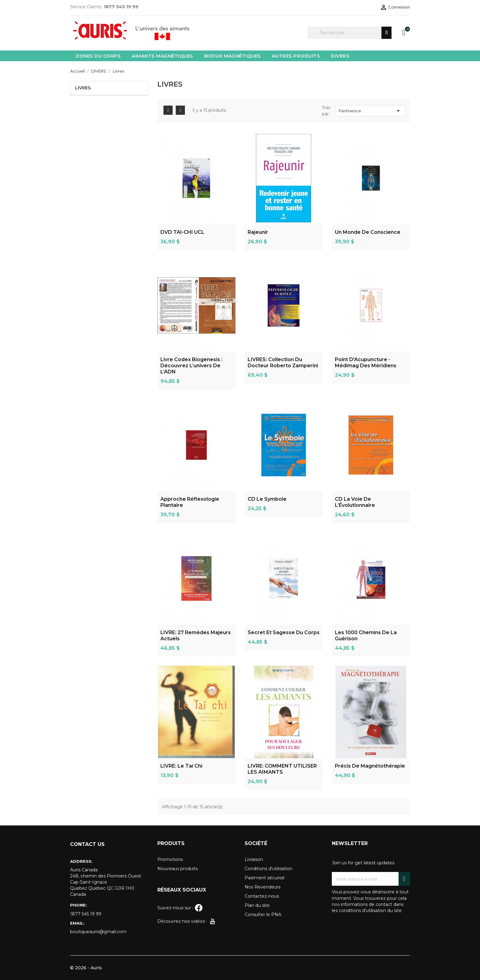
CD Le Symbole (267, 499)
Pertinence (370, 111)
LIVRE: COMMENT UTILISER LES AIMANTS (282, 769)
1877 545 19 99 (86, 914)
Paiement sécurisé (265, 878)
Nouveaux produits (178, 869)
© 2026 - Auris (86, 968)
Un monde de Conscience (368, 232)
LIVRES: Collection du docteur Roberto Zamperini (283, 363)
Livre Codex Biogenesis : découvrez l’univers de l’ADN (191, 366)
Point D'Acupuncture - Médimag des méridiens (366, 363)
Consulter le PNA (263, 915)
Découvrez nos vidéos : (187, 921)
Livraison (254, 859)
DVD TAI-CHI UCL (182, 232)
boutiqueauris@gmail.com (98, 932)
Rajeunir (258, 232)
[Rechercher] (349, 33)
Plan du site (257, 905)
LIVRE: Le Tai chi (181, 766)
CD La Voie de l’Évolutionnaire (355, 502)
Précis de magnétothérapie (370, 766)
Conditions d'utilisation (268, 869)
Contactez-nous (262, 896)
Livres (83, 88)
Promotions (170, 859)
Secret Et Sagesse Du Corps (284, 632)
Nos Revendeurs (262, 887)
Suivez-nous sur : (180, 908)
